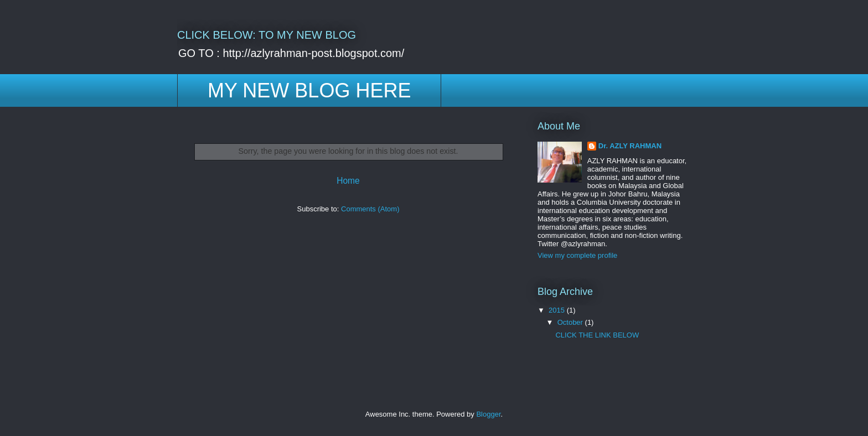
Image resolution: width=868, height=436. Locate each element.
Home (348, 181)
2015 (558, 310)
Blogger (488, 414)
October (571, 322)
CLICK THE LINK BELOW (597, 335)
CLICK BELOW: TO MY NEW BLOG (267, 35)
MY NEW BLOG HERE (309, 90)
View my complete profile (577, 255)
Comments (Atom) (370, 209)
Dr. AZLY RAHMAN (630, 146)
